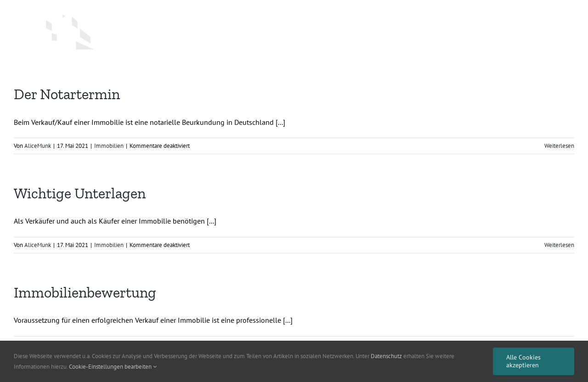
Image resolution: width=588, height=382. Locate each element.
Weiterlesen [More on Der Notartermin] (559, 146)
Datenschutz (386, 356)
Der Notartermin (67, 94)
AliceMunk (38, 146)
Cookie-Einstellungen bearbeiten (113, 367)
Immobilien (109, 146)
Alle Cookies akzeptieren (523, 361)
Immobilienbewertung (85, 292)
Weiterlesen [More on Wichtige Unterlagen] (559, 245)
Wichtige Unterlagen (80, 193)
